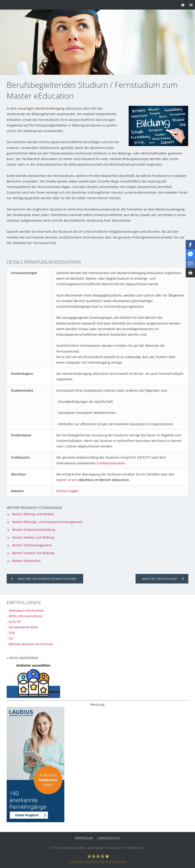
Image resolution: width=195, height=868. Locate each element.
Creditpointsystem (111, 463)
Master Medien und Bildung (33, 537)
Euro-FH (15, 622)
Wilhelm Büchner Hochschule (31, 644)
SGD (12, 633)
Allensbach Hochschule (26, 610)
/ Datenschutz (108, 838)
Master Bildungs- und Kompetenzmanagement (47, 522)
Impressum (84, 838)
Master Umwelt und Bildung (33, 553)
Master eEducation (26, 561)
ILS (11, 638)
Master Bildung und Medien (33, 514)
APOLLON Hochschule (25, 616)
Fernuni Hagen (67, 491)
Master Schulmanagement (32, 545)
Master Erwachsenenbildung (33, 530)
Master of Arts (67, 480)
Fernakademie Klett (23, 627)
